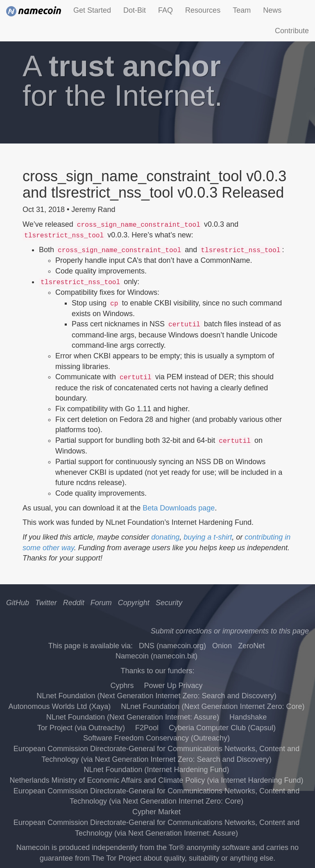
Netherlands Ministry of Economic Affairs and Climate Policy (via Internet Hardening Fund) (157, 780)
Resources (203, 10)
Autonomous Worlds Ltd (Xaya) (59, 706)
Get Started (92, 10)
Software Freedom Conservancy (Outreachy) (156, 738)
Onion (222, 646)
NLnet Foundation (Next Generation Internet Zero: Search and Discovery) (156, 696)
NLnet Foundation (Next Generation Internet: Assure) (133, 717)
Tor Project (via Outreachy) (81, 728)
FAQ (165, 10)
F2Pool (147, 728)
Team (242, 10)
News (272, 10)
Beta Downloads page (179, 508)
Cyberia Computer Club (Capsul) (222, 728)
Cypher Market (156, 812)
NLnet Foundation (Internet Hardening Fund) (156, 770)
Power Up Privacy (173, 686)
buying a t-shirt (208, 537)
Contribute (292, 31)
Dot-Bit (135, 10)
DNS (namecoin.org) (172, 646)
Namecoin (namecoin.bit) (156, 656)
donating (165, 537)
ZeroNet (251, 646)
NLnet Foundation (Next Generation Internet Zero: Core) (213, 706)
